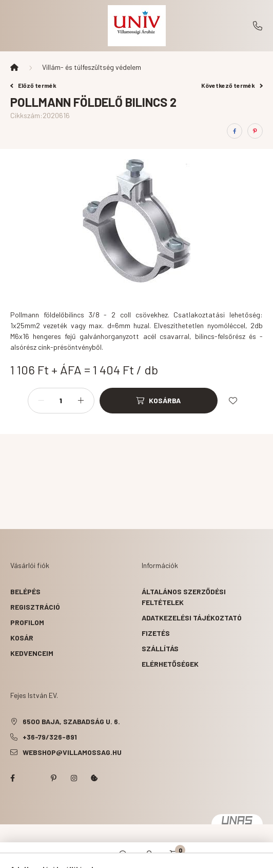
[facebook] (235, 131)
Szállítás (160, 648)
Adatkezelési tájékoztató (192, 618)
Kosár (22, 638)
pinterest (53, 778)
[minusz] (41, 401)
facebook (12, 778)
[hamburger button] (98, 855)
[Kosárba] (159, 401)
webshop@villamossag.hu (72, 752)
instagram (74, 778)
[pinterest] (255, 131)
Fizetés (156, 633)
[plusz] (81, 401)
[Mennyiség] (61, 401)
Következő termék (232, 85)
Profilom (27, 622)
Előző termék (33, 85)
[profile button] (149, 855)
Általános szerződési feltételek (184, 597)
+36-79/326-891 (258, 26)
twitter (33, 778)
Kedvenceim (32, 653)
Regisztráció (35, 607)
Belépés (25, 591)
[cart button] (175, 855)
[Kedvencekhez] (233, 401)
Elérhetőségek (170, 664)
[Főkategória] (14, 67)
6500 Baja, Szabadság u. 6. (71, 721)
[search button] (124, 855)
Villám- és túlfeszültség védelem (92, 67)
